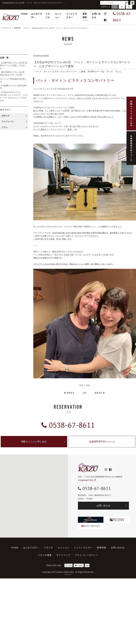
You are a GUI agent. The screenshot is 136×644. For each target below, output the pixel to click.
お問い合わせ (96, 16)
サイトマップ (63, 555)
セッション (58, 16)
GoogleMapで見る (87, 480)
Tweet (79, 565)
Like (69, 565)
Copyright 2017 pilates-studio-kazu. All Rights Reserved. (68, 572)
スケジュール (8, 121)
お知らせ (5, 116)
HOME (24, 14)
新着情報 (85, 16)
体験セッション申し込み (34, 442)
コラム (4, 127)
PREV (71, 393)
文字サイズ (106, 7)
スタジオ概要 (45, 555)
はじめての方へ (36, 16)
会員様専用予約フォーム (102, 442)
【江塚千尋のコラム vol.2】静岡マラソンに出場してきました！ (14, 66)
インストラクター (72, 16)
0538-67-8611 (68, 425)
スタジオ (48, 16)
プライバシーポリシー (86, 555)
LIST (85, 393)
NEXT (99, 393)
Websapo (68, 574)
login (132, 3)
